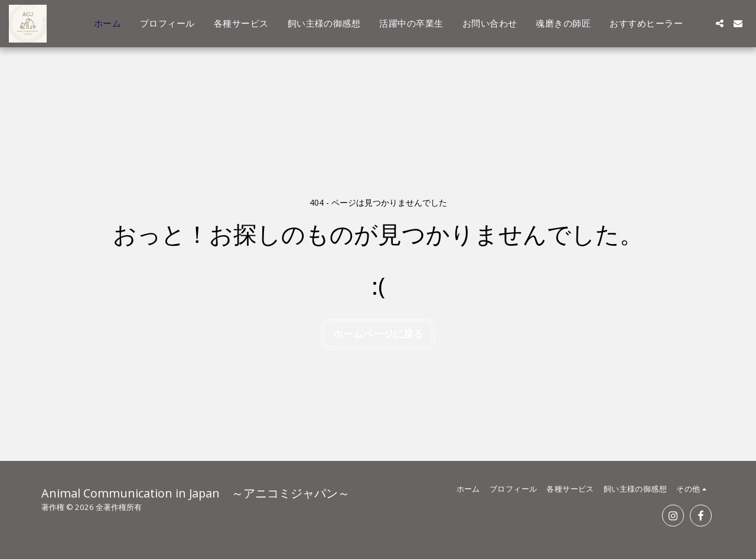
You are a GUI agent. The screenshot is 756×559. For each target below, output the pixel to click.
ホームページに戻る (378, 334)
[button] (720, 23)
